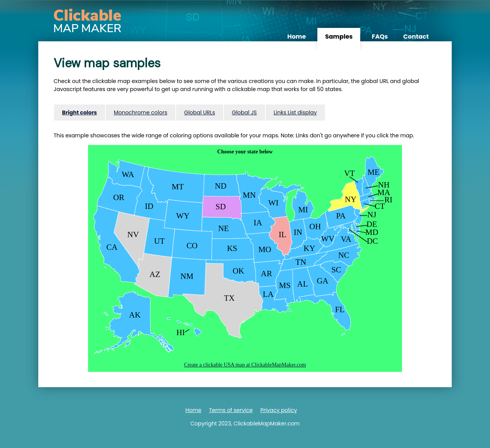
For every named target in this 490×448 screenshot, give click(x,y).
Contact (416, 37)
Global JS (244, 112)
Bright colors (79, 112)
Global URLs (200, 112)
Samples (339, 37)
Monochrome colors (140, 112)
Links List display (295, 112)
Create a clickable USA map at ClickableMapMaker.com (245, 365)
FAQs (380, 37)
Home (296, 37)
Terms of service (231, 410)
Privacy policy (279, 410)
